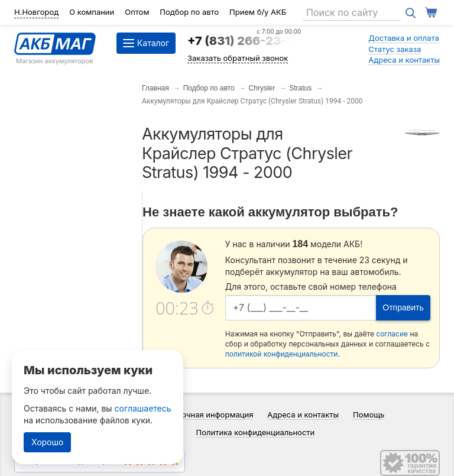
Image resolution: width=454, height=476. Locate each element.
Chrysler (262, 88)
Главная (155, 88)
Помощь (369, 415)
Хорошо (47, 442)
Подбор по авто (189, 12)
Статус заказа (395, 49)
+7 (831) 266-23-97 (244, 41)
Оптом (137, 12)
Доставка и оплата (404, 38)
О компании (92, 12)
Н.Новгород (36, 12)
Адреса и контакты (404, 60)
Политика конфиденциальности (256, 432)
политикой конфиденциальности (282, 354)
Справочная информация (206, 415)
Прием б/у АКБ (258, 12)
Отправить (403, 307)
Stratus (300, 88)
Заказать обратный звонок (238, 58)
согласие (392, 334)
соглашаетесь (143, 408)
